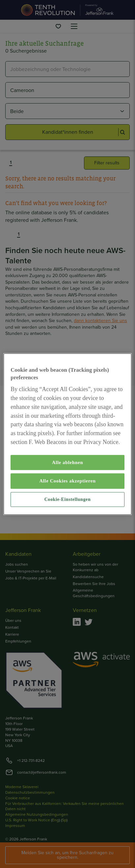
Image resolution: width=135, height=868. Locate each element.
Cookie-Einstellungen (68, 499)
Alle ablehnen (68, 462)
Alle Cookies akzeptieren (67, 481)
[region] (67, 434)
